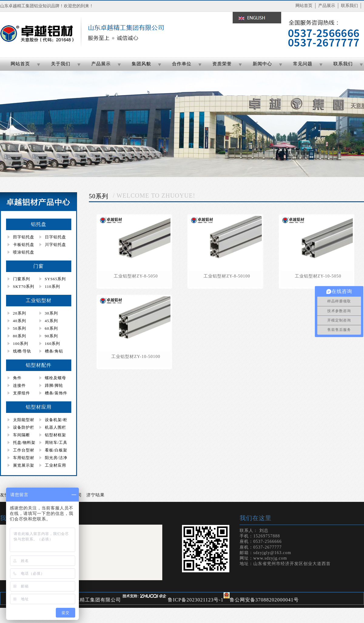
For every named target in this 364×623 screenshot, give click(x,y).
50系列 (20, 328)
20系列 (20, 313)
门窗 (39, 266)
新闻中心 (262, 64)
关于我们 (61, 64)
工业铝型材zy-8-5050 (136, 276)
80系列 (20, 336)
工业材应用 (56, 465)
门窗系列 (22, 279)
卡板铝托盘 (24, 245)
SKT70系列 (24, 286)
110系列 (52, 286)
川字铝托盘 (56, 245)
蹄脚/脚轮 (54, 385)
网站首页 (304, 6)
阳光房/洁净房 (53, 458)
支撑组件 (22, 393)
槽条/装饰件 (56, 393)
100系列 (21, 344)
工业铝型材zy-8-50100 (227, 276)
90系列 (51, 336)
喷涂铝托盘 (24, 252)
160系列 (53, 344)
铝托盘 (39, 224)
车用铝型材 (24, 458)
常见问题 (303, 64)
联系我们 (349, 6)
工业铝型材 (39, 300)
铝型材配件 (39, 365)
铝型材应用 (39, 407)
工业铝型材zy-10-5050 (318, 276)
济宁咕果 (96, 495)
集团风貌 (141, 64)
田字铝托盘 (24, 237)
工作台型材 (24, 450)
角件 (17, 378)
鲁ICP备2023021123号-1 (196, 600)
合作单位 (182, 64)
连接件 (19, 385)
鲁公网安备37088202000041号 (264, 600)
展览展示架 (24, 465)
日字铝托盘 (56, 237)
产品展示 (327, 6)
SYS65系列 (56, 279)
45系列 (51, 321)
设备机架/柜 (56, 420)
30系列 (51, 313)
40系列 (20, 321)
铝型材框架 (56, 435)
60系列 (51, 328)
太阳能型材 (24, 420)
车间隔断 (22, 435)
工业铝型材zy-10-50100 (136, 357)
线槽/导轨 (22, 351)
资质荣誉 (222, 64)
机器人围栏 (56, 427)
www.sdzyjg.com (270, 558)
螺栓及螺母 (56, 378)
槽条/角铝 (54, 351)
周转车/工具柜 (53, 443)
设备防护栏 (24, 427)
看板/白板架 (56, 450)
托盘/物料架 (24, 443)
